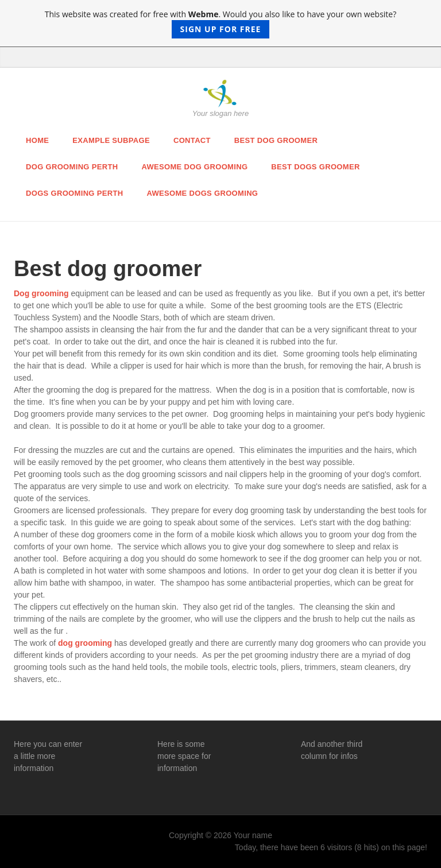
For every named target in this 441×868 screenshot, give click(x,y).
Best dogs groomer (315, 167)
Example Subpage (111, 140)
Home (37, 140)
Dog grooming (41, 293)
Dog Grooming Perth (72, 167)
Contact (192, 140)
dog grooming (85, 643)
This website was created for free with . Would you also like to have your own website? (221, 24)
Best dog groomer (276, 140)
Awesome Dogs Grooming (202, 193)
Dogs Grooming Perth (74, 193)
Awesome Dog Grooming (194, 167)
